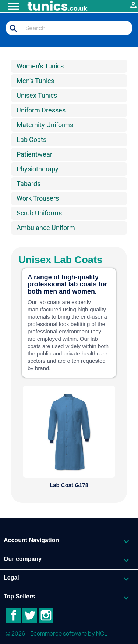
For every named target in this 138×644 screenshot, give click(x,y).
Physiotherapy (38, 169)
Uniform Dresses (41, 110)
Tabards (29, 184)
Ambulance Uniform (46, 228)
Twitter (30, 615)
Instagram (46, 615)
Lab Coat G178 (69, 485)
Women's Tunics (40, 66)
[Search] (69, 28)
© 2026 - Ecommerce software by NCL (56, 634)
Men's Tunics (35, 81)
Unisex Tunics (37, 95)
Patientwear (34, 154)
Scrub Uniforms (39, 213)
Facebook (14, 615)
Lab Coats (31, 139)
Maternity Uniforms (45, 125)
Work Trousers (38, 198)
